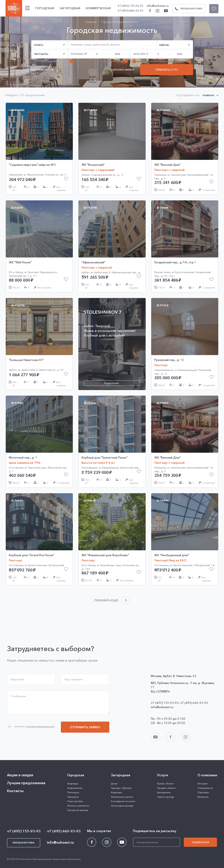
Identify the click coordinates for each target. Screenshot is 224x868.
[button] (50, 45)
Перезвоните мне (187, 9)
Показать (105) (167, 70)
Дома (114, 783)
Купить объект (165, 783)
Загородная (70, 8)
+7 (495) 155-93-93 (130, 6)
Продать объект (166, 788)
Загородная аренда (122, 806)
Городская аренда (78, 810)
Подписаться (200, 842)
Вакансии (203, 797)
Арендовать (164, 792)
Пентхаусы (73, 792)
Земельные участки (122, 797)
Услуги (163, 775)
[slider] (72, 61)
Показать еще (106, 600)
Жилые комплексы (78, 806)
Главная (91, 22)
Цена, (140, 54)
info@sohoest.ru (158, 6)
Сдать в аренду (166, 797)
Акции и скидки (20, 775)
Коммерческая (98, 8)
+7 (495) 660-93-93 (130, 11)
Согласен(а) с (34, 726)
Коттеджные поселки (123, 801)
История (203, 783)
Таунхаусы (73, 797)
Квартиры (73, 783)
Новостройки (75, 801)
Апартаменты (75, 788)
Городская (45, 8)
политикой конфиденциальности (40, 727)
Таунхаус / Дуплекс (121, 788)
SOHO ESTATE (14, 8)
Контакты (15, 791)
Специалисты (205, 788)
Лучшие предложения (26, 783)
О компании (207, 775)
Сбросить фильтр (123, 70)
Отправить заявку (85, 727)
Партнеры (203, 792)
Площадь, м (79, 54)
